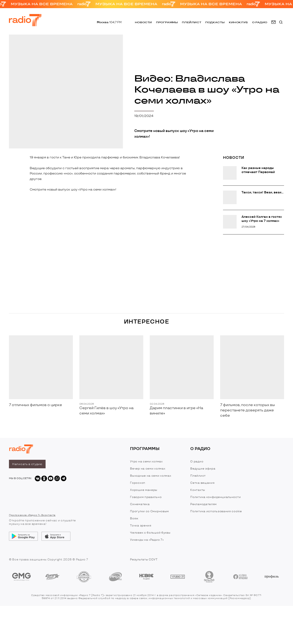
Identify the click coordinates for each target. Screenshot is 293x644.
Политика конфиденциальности (215, 497)
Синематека (140, 504)
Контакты (198, 490)
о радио (260, 22)
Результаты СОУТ (144, 560)
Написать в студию (27, 464)
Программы (167, 22)
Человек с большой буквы (150, 533)
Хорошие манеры (144, 490)
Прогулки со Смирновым (149, 511)
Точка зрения (141, 526)
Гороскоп (138, 483)
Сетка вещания (202, 483)
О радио (197, 461)
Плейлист (192, 22)
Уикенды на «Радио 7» (147, 540)
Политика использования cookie (216, 511)
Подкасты (215, 22)
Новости (143, 22)
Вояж (134, 518)
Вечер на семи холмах (148, 469)
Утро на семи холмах (146, 461)
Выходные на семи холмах (151, 476)
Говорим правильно (146, 497)
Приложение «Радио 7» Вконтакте (32, 515)
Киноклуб (238, 22)
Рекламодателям (203, 504)
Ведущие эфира (203, 469)
